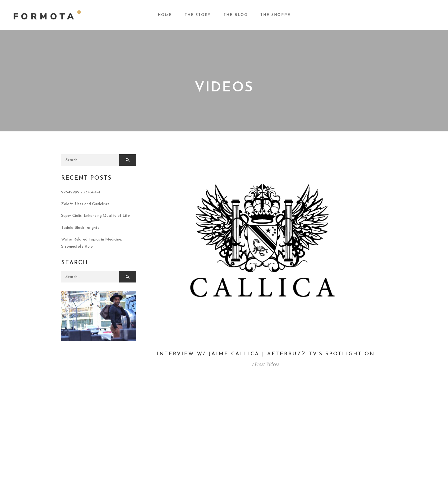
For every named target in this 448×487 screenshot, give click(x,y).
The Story (198, 15)
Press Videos (267, 364)
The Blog (236, 15)
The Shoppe (275, 15)
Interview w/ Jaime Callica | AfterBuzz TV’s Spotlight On (266, 354)
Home (165, 15)
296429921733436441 (81, 192)
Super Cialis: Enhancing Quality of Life (95, 216)
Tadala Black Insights (80, 228)
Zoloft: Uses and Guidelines (85, 204)
